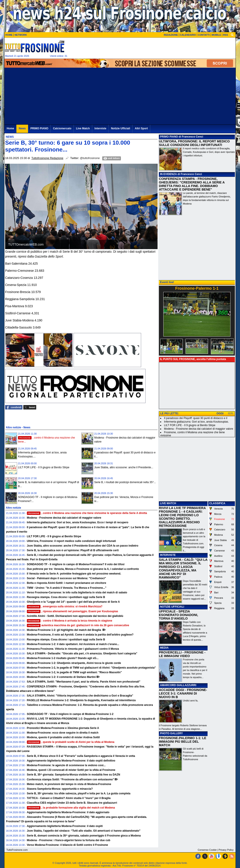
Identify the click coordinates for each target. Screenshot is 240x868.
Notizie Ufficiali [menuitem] (120, 128)
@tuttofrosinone (90, 158)
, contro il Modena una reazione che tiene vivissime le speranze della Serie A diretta (87, 513)
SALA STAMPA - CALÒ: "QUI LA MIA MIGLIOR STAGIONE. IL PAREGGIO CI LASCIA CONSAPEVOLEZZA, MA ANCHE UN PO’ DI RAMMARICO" (183, 569)
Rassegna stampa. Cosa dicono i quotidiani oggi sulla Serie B (66, 597)
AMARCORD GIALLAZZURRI (178, 685)
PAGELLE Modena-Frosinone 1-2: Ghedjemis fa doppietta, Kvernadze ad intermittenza (81, 700)
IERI (231, 413)
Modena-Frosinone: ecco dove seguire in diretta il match (63, 733)
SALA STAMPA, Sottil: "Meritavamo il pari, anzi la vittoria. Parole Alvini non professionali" (84, 682)
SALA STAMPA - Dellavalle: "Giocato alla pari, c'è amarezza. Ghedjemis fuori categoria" (82, 653)
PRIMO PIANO (169, 137)
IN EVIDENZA (168, 174)
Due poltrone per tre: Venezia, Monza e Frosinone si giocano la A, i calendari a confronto (83, 569)
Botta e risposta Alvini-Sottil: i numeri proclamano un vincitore (67, 583)
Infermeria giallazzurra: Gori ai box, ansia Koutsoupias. (196, 422)
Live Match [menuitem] (83, 128)
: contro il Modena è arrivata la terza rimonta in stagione (70, 621)
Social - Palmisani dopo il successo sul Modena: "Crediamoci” (66, 578)
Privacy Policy (226, 850)
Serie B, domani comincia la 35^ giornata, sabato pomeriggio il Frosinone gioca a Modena (84, 836)
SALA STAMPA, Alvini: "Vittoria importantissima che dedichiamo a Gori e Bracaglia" (80, 696)
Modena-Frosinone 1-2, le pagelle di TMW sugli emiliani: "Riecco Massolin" (74, 672)
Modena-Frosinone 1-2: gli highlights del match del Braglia (64, 630)
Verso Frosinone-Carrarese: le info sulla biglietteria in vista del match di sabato (77, 592)
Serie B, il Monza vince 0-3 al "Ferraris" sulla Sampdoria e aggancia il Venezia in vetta (81, 756)
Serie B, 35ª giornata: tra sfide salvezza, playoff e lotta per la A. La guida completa (79, 793)
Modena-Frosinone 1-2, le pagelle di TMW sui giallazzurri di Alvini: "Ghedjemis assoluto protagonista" (91, 668)
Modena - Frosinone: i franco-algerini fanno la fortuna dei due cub (69, 840)
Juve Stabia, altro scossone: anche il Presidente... (124, 467)
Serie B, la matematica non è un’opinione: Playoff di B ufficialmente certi (73, 550)
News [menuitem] (22, 128)
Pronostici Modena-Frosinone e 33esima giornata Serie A (63, 728)
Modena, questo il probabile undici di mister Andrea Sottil (63, 737)
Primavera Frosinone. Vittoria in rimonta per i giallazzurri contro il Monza (73, 649)
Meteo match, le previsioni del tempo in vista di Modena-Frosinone (69, 784)
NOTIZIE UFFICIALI (172, 607)
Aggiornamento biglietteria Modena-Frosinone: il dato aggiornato (68, 812)
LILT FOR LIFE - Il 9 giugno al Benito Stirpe (44, 467)
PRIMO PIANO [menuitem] (39, 128)
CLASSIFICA (217, 503)
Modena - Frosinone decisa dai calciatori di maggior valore (64, 518)
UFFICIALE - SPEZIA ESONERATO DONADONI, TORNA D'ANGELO (178, 615)
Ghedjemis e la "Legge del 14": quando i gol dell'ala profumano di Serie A (73, 602)
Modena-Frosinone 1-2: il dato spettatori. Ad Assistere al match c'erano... (73, 644)
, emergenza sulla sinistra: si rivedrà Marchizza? (65, 606)
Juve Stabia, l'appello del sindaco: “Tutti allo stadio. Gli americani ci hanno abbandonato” (84, 831)
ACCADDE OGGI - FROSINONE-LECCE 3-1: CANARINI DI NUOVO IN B (183, 693)
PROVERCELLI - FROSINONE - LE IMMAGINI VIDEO (182, 654)
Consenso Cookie (207, 850)
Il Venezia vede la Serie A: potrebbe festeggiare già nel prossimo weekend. (74, 574)
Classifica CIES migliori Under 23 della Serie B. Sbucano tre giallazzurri (72, 803)
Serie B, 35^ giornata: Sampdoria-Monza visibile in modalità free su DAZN (74, 775)
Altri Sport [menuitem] (141, 128)
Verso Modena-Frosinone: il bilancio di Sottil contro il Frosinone (67, 845)
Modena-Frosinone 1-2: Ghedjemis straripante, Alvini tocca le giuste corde (74, 663)
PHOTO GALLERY (171, 733)
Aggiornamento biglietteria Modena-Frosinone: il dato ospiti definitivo (71, 761)
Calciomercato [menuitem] (62, 128)
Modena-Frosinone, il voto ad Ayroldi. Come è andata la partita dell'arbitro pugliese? (80, 635)
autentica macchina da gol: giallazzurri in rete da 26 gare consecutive (78, 625)
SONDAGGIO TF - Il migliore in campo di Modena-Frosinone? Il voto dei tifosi (76, 564)
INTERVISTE (168, 555)
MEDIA (164, 648)
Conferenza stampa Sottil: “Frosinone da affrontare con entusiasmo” (71, 779)
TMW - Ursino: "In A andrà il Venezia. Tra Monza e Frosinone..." (67, 588)
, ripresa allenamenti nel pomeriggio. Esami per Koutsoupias (73, 611)
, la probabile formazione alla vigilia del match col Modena (71, 808)
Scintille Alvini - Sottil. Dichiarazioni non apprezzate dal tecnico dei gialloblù (75, 616)
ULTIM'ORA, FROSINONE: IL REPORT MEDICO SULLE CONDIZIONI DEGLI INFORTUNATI (194, 143)
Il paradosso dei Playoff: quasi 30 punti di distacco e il (196, 418)
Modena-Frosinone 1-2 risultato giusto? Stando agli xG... (63, 658)
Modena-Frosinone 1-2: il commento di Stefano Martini (61, 677)
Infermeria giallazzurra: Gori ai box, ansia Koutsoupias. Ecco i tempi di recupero (78, 522)
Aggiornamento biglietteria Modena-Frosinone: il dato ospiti (65, 826)
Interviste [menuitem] (100, 128)
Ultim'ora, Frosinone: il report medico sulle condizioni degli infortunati (71, 541)
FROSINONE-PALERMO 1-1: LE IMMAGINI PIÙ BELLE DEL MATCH (183, 742)
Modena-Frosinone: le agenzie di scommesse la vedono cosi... (66, 765)
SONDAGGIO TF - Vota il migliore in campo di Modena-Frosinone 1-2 (70, 714)
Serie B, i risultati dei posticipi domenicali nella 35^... (125, 482)
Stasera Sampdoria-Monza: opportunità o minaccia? (60, 789)
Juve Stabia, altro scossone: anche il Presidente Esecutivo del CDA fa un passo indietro (83, 546)
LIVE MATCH (168, 503)
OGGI (220, 413)
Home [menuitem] (10, 128)
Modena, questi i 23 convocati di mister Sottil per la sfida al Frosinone (71, 770)
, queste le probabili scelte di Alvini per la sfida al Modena (71, 742)
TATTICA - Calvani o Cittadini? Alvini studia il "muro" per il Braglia (69, 798)
